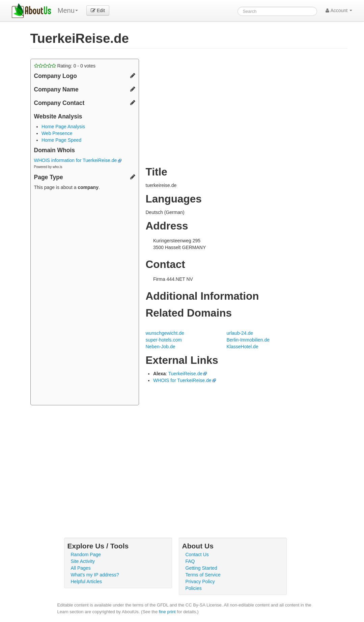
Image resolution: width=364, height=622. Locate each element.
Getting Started (201, 568)
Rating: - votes (65, 66)
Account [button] (339, 10)
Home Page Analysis (63, 127)
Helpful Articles (87, 582)
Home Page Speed (61, 140)
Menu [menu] (68, 10)
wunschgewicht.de (165, 333)
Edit (98, 10)
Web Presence (57, 133)
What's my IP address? (95, 575)
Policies (194, 588)
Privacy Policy (200, 582)
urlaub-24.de (240, 333)
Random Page (86, 555)
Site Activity (83, 561)
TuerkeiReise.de (185, 374)
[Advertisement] (85, 299)
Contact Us (197, 555)
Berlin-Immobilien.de (248, 340)
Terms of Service (203, 575)
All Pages (81, 568)
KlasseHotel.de (243, 347)
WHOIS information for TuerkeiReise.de (78, 160)
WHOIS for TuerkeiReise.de (182, 380)
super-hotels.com (164, 340)
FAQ (190, 561)
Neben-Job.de (161, 347)
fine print (167, 612)
